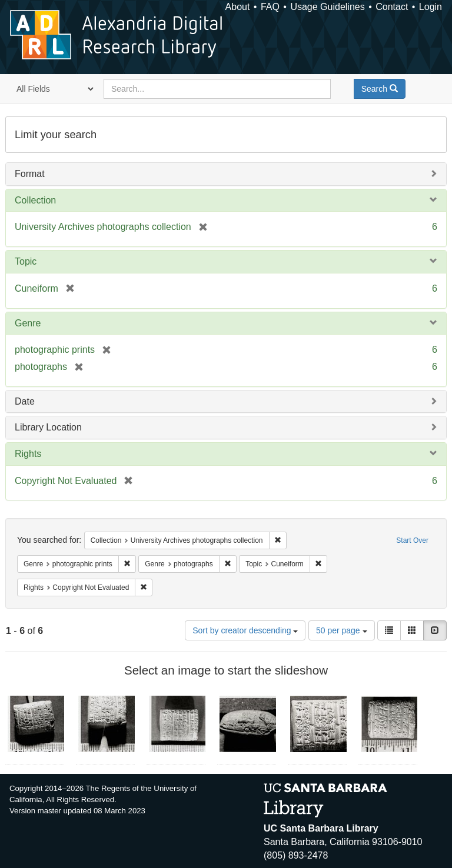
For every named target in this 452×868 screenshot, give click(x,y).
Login (431, 7)
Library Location (48, 427)
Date (25, 401)
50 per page (342, 630)
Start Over (412, 540)
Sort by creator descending (245, 630)
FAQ (270, 7)
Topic (26, 261)
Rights (28, 454)
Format (30, 174)
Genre (28, 323)
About (238, 7)
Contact (392, 7)
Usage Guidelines (327, 7)
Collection (35, 200)
